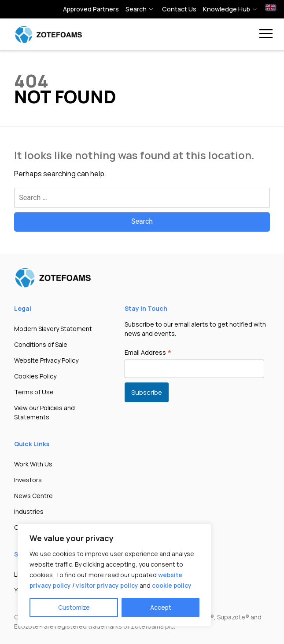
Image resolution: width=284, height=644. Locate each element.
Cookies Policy (35, 376)
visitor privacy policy (107, 585)
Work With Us (33, 464)
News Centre (33, 496)
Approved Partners (91, 9)
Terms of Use (34, 392)
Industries (29, 511)
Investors (28, 480)
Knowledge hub (227, 9)
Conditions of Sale (41, 344)
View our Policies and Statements (44, 412)
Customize (74, 607)
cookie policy (172, 585)
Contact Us (179, 9)
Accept (161, 607)
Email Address (148, 353)
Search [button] (136, 9)
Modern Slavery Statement (53, 329)
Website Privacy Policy (46, 360)
